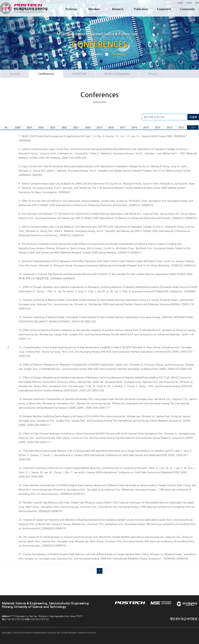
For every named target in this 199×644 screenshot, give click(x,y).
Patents (153, 74)
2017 (123, 127)
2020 (88, 127)
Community (187, 9)
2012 (181, 127)
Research (118, 9)
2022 (64, 127)
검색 (194, 117)
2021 (76, 127)
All (6, 127)
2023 (53, 127)
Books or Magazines (117, 74)
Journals (15, 74)
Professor (71, 9)
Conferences (46, 74)
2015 (146, 127)
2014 (158, 127)
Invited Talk (79, 74)
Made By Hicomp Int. (87, 633)
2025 (29, 127)
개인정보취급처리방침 (183, 619)
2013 (169, 127)
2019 (99, 127)
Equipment (164, 9)
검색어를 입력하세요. (155, 117)
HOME (180, 3)
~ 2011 (193, 127)
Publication (141, 9)
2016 (134, 127)
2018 (111, 127)
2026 (18, 127)
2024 (41, 127)
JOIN (197, 3)
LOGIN (189, 3)
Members (94, 9)
